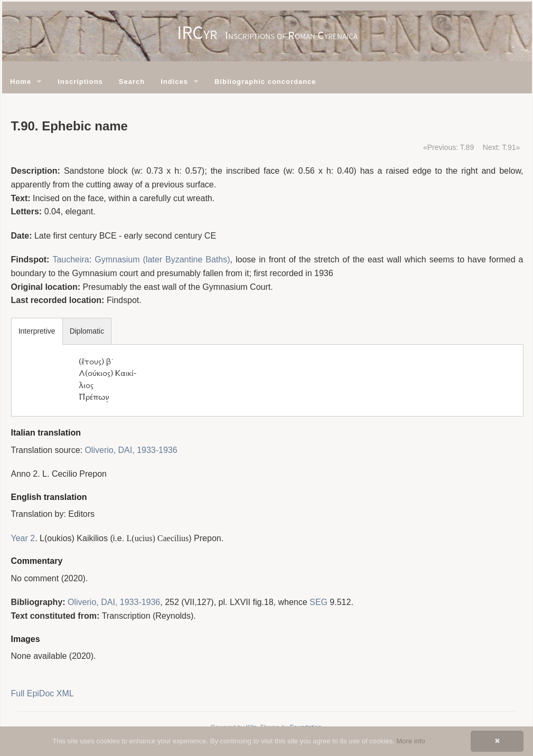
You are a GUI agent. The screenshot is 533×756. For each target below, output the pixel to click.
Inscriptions (80, 82)
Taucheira (71, 259)
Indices (174, 82)
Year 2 (23, 538)
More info (410, 741)
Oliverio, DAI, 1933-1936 (131, 450)
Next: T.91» (502, 147)
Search (132, 82)
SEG (319, 602)
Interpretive (37, 331)
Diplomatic (87, 331)
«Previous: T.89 (448, 147)
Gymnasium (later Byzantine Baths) (162, 259)
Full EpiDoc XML (43, 693)
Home (21, 82)
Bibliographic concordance (265, 82)
